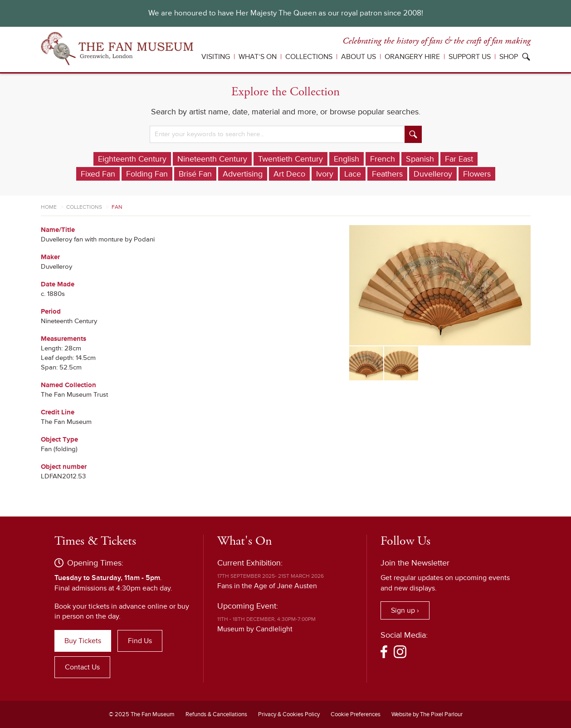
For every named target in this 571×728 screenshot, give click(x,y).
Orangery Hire (412, 57)
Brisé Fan (195, 174)
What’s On (258, 57)
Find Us (140, 641)
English (347, 159)
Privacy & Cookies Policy (289, 714)
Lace (353, 174)
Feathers (387, 174)
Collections (309, 57)
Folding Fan (147, 174)
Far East (459, 159)
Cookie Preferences (356, 714)
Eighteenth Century (132, 159)
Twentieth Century (290, 159)
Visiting (216, 57)
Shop (509, 57)
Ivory (325, 174)
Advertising (243, 174)
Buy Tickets (83, 641)
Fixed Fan (98, 174)
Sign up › (405, 610)
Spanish (420, 159)
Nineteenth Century (212, 159)
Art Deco (289, 174)
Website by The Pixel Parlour (427, 714)
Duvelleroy (433, 174)
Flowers (477, 174)
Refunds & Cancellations (216, 714)
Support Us (470, 57)
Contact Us (82, 667)
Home (49, 207)
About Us (359, 57)
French (383, 159)
